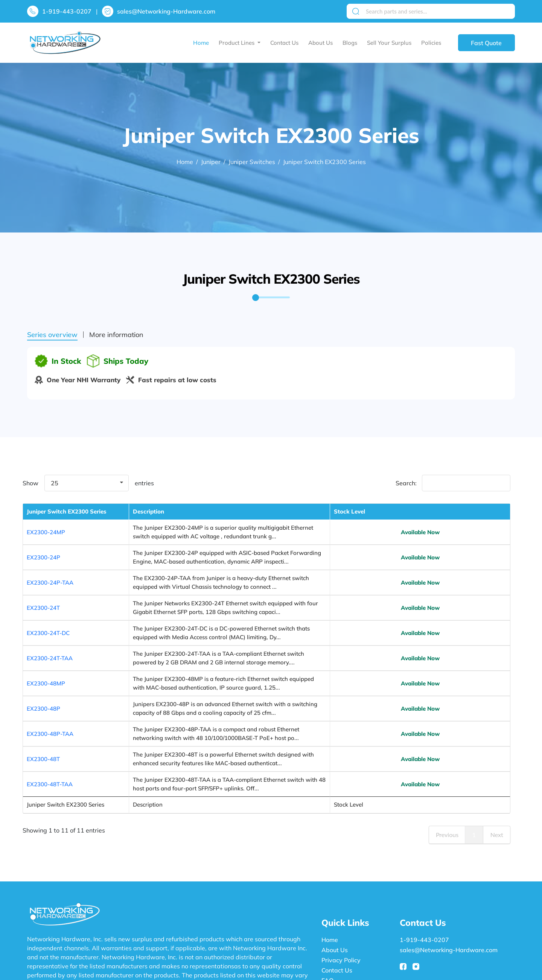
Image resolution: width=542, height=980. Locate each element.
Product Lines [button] (237, 43)
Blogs (350, 43)
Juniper (211, 162)
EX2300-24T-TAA (50, 628)
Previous (447, 767)
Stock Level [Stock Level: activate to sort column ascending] (476, 516)
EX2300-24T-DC (48, 612)
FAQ (327, 913)
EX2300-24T (43, 595)
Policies (431, 43)
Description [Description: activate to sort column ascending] (123, 516)
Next (497, 767)
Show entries (88, 483)
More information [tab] (116, 335)
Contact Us (284, 43)
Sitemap (333, 923)
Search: (453, 483)
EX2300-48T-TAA (50, 712)
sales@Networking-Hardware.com (166, 11)
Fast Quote (486, 43)
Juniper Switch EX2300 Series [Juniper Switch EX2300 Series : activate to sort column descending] (58, 516)
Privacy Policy (341, 892)
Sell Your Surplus (389, 43)
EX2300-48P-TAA (50, 678)
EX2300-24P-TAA (50, 578)
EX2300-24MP (46, 536)
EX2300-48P (43, 662)
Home (201, 43)
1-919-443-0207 (67, 11)
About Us (320, 43)
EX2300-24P (43, 557)
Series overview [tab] (52, 335)
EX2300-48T (43, 695)
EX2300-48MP (46, 645)
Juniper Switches (252, 162)
